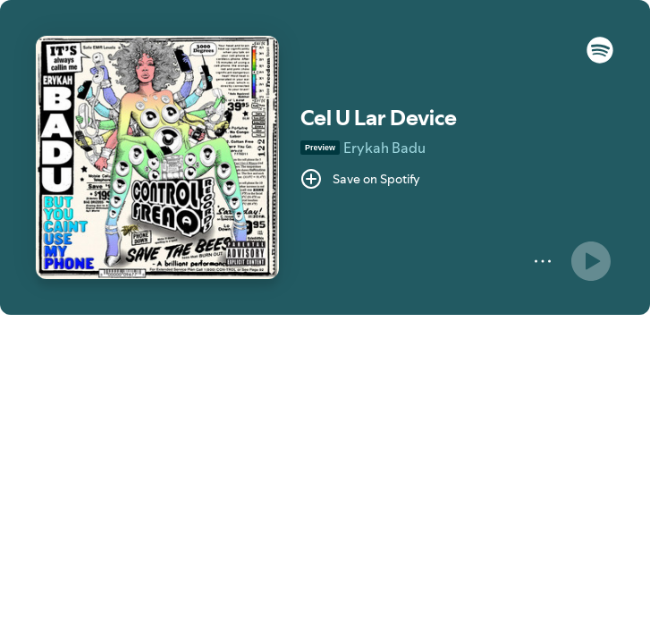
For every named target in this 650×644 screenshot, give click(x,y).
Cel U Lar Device (379, 118)
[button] (600, 59)
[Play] (591, 261)
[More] (543, 261)
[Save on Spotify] (360, 179)
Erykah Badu (384, 148)
